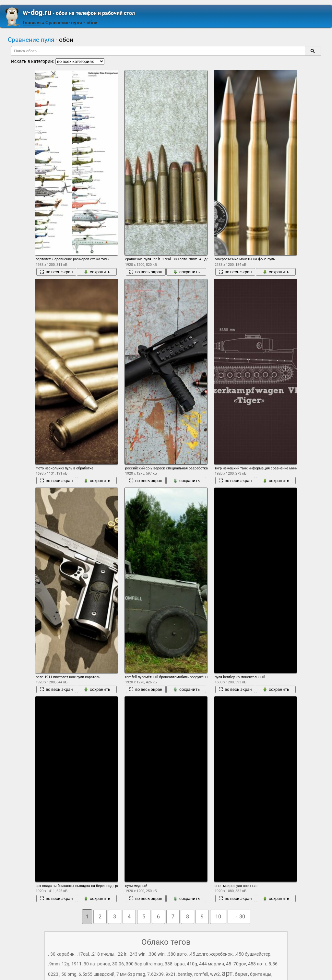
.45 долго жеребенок (211, 954)
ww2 (215, 974)
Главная (32, 23)
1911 (77, 964)
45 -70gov (236, 964)
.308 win (156, 954)
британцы (261, 974)
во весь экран (56, 272)
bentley (185, 974)
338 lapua (175, 964)
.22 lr (121, 954)
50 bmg (69, 974)
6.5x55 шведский (96, 974)
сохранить (97, 272)
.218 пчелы (103, 954)
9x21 (171, 974)
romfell (201, 974)
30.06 (118, 964)
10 (218, 917)
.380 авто (177, 954)
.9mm (54, 964)
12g (65, 964)
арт (227, 973)
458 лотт (257, 964)
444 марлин (212, 964)
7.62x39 (155, 974)
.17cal (83, 954)
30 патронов (97, 964)
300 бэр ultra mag (144, 964)
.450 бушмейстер (253, 954)
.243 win (137, 954)
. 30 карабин (61, 954)
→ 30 (239, 917)
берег (241, 974)
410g (192, 964)
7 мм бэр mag (131, 974)
